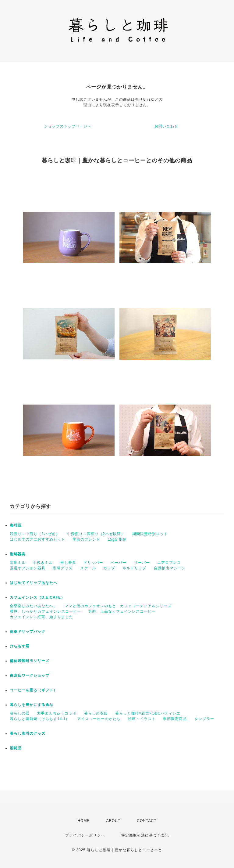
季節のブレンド (86, 539)
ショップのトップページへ (68, 126)
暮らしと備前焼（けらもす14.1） (40, 719)
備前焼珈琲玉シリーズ (30, 661)
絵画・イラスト (142, 719)
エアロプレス (169, 563)
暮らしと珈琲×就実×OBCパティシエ (148, 713)
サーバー (142, 563)
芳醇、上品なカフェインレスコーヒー (122, 611)
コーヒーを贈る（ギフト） (34, 690)
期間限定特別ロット (150, 534)
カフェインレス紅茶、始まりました (41, 617)
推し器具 (68, 563)
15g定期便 (117, 539)
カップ (109, 568)
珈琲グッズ (63, 568)
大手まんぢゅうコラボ (57, 713)
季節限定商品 (175, 719)
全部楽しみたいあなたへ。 (34, 606)
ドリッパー (93, 563)
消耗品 (16, 748)
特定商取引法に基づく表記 (145, 835)
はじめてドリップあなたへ (34, 583)
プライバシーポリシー (85, 835)
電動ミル (18, 563)
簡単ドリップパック (28, 632)
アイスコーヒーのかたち (99, 719)
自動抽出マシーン (170, 568)
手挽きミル (43, 563)
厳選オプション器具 (28, 568)
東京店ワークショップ (30, 675)
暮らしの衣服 (96, 713)
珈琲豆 (16, 525)
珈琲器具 (18, 554)
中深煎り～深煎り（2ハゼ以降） (96, 534)
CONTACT (147, 821)
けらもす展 (20, 646)
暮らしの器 (20, 713)
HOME (83, 821)
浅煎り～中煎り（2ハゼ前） (35, 534)
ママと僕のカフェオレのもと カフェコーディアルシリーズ (118, 606)
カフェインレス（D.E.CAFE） (37, 597)
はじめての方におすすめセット (37, 539)
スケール (88, 568)
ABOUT (113, 821)
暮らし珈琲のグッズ (28, 733)
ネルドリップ (134, 568)
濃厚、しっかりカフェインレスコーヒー (45, 611)
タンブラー (204, 719)
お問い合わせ (166, 126)
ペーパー (119, 563)
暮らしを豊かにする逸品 (32, 705)
